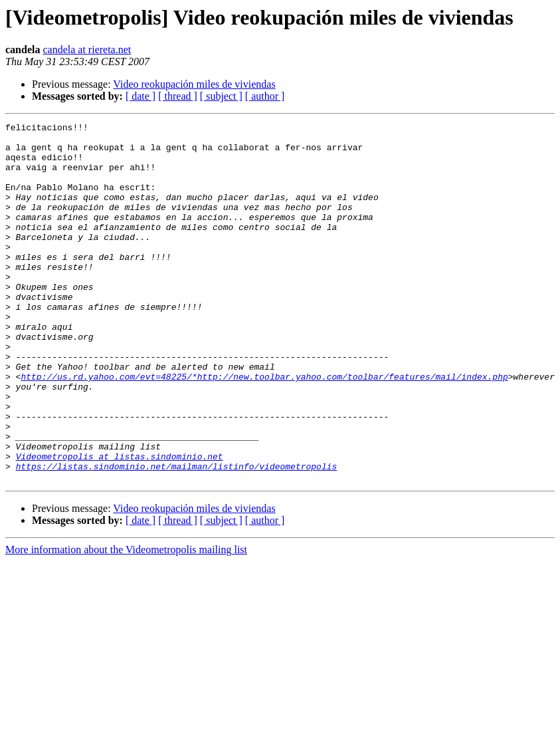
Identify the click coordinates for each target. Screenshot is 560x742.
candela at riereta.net (87, 50)
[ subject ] (221, 96)
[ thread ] (178, 96)
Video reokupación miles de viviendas (194, 84)
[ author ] (265, 96)
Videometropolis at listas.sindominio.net (120, 524)
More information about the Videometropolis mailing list (126, 621)
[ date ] (140, 96)
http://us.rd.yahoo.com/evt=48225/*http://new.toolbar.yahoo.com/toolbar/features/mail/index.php (264, 428)
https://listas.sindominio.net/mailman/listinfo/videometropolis (177, 536)
